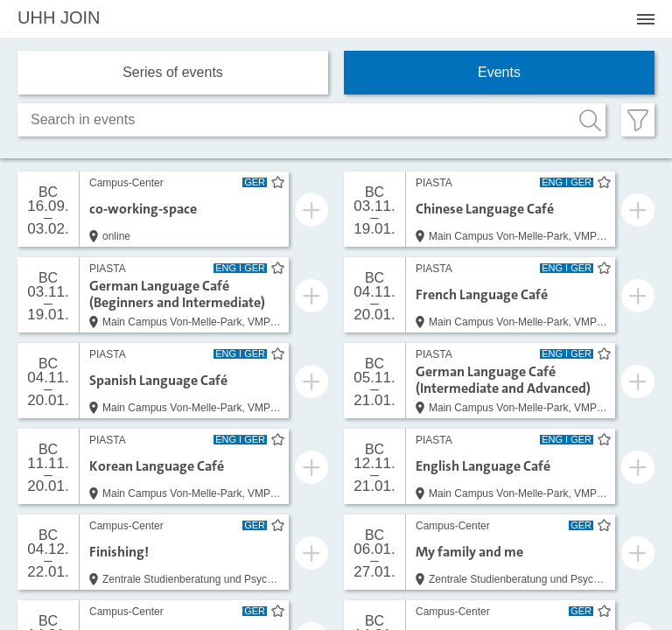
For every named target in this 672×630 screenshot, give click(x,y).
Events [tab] (499, 72)
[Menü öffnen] (646, 19)
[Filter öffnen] (638, 120)
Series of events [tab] (173, 72)
